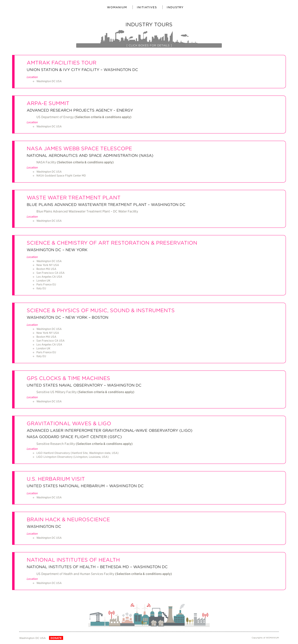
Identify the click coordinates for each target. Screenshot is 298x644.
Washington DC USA (32, 638)
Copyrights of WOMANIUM (265, 638)
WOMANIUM (117, 7)
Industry (175, 7)
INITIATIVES (147, 7)
